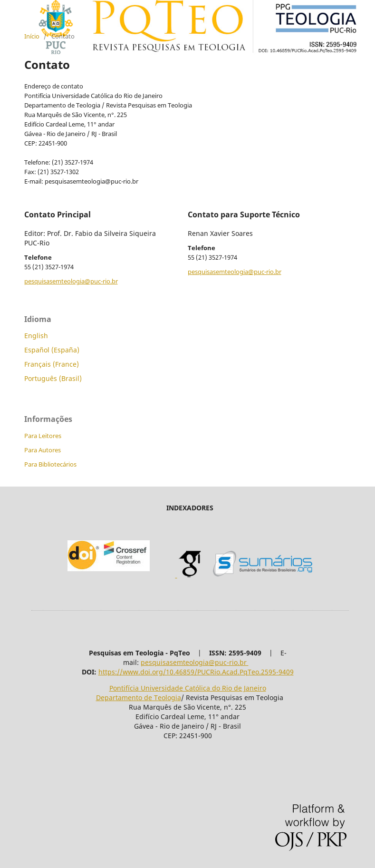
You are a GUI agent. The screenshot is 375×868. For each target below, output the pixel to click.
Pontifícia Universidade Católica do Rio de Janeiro (188, 688)
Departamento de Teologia (139, 697)
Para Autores (43, 450)
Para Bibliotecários (50, 464)
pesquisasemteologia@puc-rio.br (71, 281)
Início (32, 36)
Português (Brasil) (53, 378)
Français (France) (52, 364)
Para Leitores (43, 436)
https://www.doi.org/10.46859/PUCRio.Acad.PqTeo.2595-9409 (196, 672)
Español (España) (52, 350)
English (36, 336)
